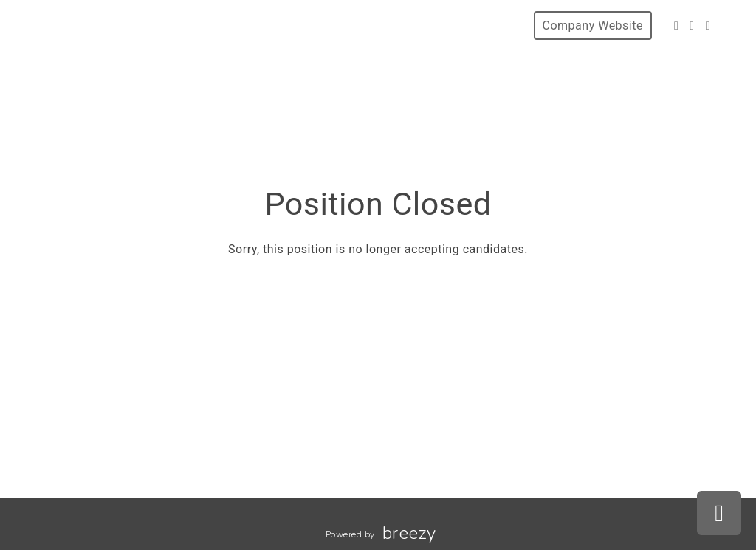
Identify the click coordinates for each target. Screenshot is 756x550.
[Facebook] (676, 25)
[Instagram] (692, 25)
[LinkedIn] (708, 25)
